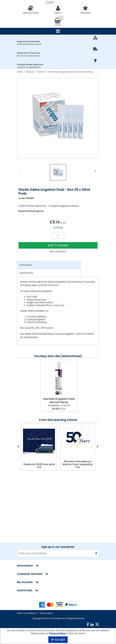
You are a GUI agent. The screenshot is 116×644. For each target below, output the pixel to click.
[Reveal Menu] (58, 31)
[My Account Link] (58, 10)
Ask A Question (58, 251)
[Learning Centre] (31, 10)
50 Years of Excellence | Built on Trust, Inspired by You (78, 464)
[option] (58, 118)
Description (26, 265)
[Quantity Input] (58, 236)
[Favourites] (85, 10)
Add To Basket (58, 245)
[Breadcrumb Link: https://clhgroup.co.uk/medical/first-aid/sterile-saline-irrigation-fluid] (71, 72)
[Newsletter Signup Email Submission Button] (96, 553)
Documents (26, 273)
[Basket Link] (58, 22)
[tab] (49, 265)
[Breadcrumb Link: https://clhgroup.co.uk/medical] (30, 72)
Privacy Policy (46, 613)
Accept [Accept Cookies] (58, 640)
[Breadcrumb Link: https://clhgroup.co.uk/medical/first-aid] (41, 72)
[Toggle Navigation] (58, 31)
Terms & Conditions (27, 613)
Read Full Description (31, 211)
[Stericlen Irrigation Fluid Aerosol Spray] (59, 378)
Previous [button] (21, 173)
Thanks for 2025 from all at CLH (39, 466)
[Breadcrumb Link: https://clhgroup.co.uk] (20, 72)
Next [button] (95, 173)
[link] (88, 625)
